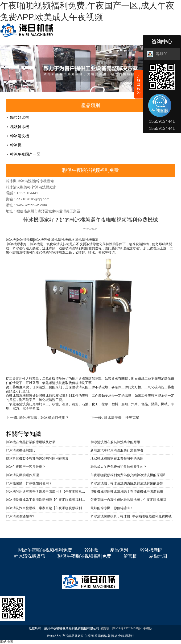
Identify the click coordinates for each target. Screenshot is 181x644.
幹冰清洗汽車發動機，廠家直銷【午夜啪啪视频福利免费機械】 (47, 508)
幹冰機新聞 (151, 550)
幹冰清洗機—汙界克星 (122, 418)
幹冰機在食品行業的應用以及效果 (31, 442)
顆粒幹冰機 (20, 118)
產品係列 (119, 550)
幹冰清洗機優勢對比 (21, 450)
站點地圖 (158, 556)
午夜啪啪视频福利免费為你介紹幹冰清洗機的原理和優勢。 (132, 475)
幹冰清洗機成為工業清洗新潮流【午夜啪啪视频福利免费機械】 (47, 500)
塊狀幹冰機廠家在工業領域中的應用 (117, 458)
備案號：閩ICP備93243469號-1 (122, 628)
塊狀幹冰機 (20, 127)
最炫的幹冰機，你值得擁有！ (112, 508)
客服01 (158, 54)
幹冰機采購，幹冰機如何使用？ (29, 483)
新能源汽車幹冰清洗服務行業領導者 (117, 450)
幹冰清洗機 (20, 136)
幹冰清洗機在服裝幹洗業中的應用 (115, 442)
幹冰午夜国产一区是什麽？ (26, 467)
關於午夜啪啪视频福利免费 (45, 550)
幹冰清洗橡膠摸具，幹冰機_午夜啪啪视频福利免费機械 (131, 516)
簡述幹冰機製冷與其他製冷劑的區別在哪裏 (37, 458)
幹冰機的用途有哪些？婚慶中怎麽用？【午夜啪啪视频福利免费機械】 (47, 491)
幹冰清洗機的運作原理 (22, 475)
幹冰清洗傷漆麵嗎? (20, 516)
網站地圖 (7, 642)
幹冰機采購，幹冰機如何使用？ (44, 418)
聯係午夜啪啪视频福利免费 (84, 556)
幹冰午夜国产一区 (25, 154)
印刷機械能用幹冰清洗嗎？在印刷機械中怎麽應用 (127, 491)
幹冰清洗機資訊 (30, 556)
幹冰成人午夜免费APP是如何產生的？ (119, 467)
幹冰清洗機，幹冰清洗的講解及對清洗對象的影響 (127, 483)
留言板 (130, 556)
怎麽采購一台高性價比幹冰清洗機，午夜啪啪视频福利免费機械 (132, 500)
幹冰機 (16, 145)
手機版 (148, 628)
